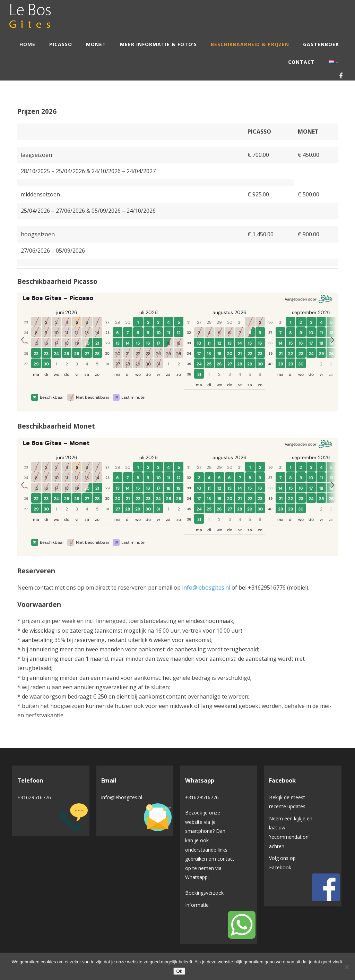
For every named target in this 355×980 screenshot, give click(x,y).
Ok (179, 971)
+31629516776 (34, 797)
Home (27, 44)
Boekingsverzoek (204, 893)
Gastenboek (321, 44)
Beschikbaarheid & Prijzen (250, 44)
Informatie (197, 905)
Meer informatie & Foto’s (158, 44)
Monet (96, 44)
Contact (301, 62)
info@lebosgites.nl (206, 588)
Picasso (61, 44)
